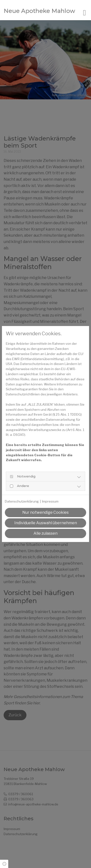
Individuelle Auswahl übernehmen (46, 523)
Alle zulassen (45, 533)
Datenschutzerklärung (22, 501)
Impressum (50, 501)
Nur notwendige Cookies (45, 512)
